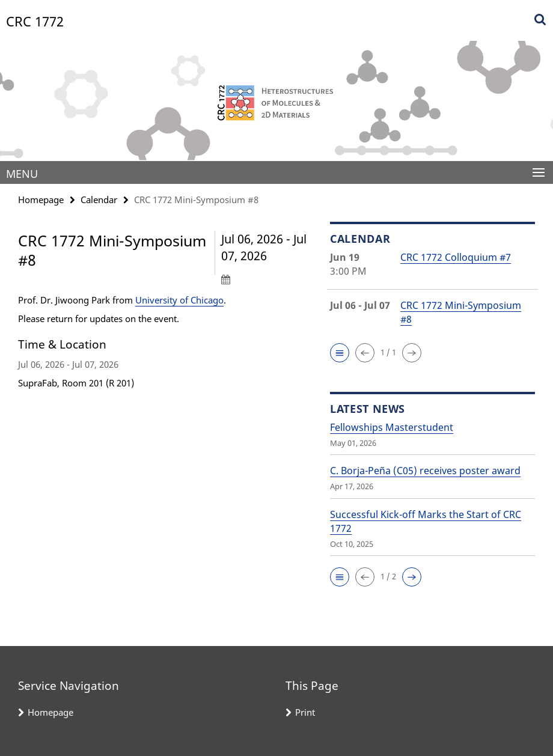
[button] (340, 353)
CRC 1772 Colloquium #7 (456, 257)
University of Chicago (179, 300)
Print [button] (305, 712)
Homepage (41, 200)
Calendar (99, 200)
